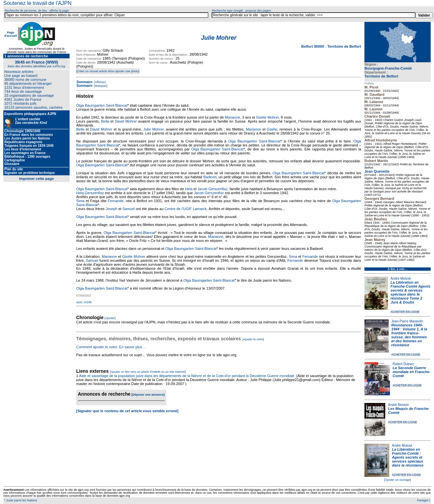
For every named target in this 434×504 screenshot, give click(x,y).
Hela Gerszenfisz (90, 193)
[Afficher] (99, 82)
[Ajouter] (110, 318)
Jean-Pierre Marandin (407, 321)
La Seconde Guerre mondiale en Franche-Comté (411, 372)
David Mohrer (126, 121)
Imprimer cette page (37, 179)
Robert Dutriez (403, 364)
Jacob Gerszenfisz (212, 189)
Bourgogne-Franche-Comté (388, 68)
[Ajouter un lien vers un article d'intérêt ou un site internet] (148, 372)
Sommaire (84, 82)
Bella (105, 121)
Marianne (233, 117)
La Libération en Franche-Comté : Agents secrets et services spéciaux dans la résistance (408, 457)
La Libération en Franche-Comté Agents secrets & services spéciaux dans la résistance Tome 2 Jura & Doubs (411, 292)
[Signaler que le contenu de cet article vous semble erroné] (127, 411)
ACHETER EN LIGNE (405, 312)
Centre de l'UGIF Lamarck (186, 209)
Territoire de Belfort (381, 76)
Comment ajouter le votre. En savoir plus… (111, 347)
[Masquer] (100, 86)
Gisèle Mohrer (267, 117)
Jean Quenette (377, 171)
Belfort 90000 (313, 46)
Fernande (116, 201)
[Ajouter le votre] (253, 339)
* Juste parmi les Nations (20, 500)
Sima (80, 201)
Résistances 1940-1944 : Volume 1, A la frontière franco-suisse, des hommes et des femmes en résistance (409, 335)
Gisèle (272, 129)
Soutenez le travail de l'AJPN (37, 3)
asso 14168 (84, 302)
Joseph (111, 209)
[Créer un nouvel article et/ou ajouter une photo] (108, 71)
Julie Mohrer (154, 129)
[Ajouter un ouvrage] (397, 480)
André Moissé (401, 279)
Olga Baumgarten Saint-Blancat (102, 105)
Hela (189, 189)
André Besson (398, 405)
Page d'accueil (11, 34)
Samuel (128, 209)
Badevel (210, 177)
